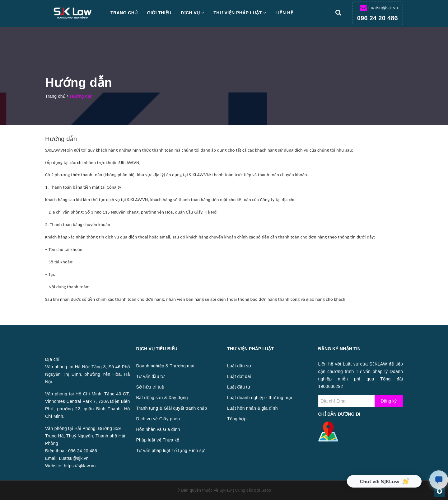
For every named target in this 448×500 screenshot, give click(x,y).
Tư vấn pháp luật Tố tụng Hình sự (170, 450)
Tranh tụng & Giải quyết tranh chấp (172, 408)
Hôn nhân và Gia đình (158, 429)
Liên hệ (284, 13)
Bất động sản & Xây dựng (162, 398)
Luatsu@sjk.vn (383, 8)
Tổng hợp (237, 419)
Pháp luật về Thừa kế (158, 440)
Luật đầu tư (239, 387)
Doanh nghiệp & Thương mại (165, 366)
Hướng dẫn (61, 139)
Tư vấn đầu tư (151, 376)
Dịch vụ (192, 13)
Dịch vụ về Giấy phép (158, 419)
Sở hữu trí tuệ (150, 387)
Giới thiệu (159, 13)
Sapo (266, 490)
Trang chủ (124, 13)
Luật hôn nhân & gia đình (252, 408)
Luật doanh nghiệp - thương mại (259, 398)
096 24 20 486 (378, 18)
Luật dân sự (239, 366)
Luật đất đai (239, 376)
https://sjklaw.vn (80, 466)
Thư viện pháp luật (240, 13)
